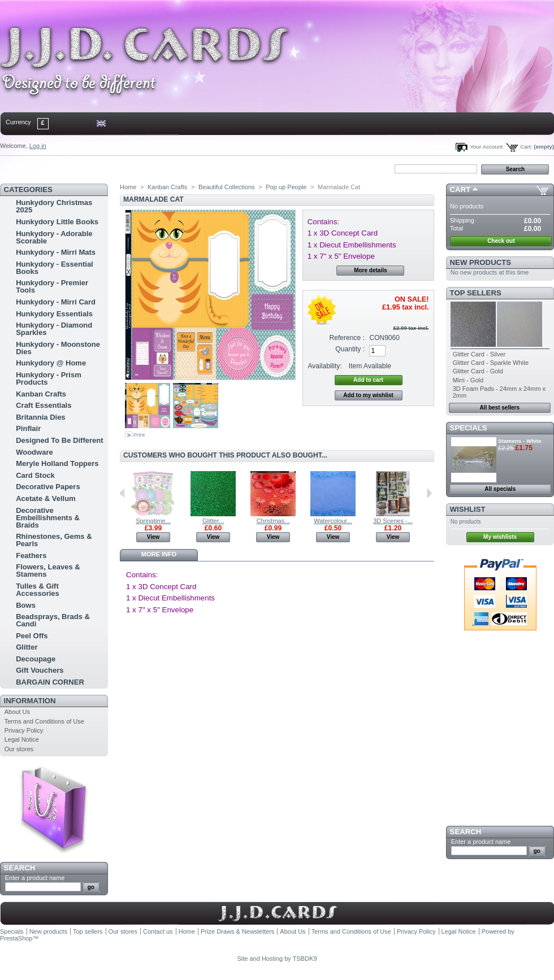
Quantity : (350, 349)
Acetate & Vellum (46, 498)
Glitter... (213, 521)
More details (370, 270)
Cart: (526, 147)
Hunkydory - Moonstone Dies (58, 348)
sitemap (93, 168)
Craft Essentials (44, 405)
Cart (460, 190)
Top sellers (476, 293)
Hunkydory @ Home (51, 363)
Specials (469, 428)
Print (139, 435)
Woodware (34, 452)
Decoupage (36, 659)
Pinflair (28, 428)
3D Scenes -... (393, 521)
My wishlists (500, 537)
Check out (501, 241)
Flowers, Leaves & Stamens (48, 570)
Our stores (19, 749)
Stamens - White (520, 441)
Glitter (27, 647)
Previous (122, 493)
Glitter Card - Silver (479, 354)
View (153, 537)
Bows (26, 605)
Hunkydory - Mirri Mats (56, 252)
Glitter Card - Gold (478, 371)
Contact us (158, 931)
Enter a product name (35, 878)
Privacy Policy (24, 730)
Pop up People (286, 187)
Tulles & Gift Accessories (38, 590)
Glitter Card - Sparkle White (491, 363)
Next (429, 493)
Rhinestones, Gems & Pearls (54, 540)
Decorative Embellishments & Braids (48, 518)
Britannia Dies (40, 417)
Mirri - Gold (468, 380)
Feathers (31, 556)
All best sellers (499, 408)
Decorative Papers (48, 487)
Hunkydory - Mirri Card (56, 302)
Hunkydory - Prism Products (49, 378)
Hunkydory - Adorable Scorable (54, 237)
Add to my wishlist (368, 395)
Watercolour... (333, 521)
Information (30, 701)
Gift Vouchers (40, 670)
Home (18, 168)
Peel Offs (32, 636)
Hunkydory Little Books (57, 222)
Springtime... (153, 521)
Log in (38, 146)
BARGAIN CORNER (50, 682)
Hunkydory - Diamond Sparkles (54, 329)
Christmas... (273, 521)
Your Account (486, 147)
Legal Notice (22, 739)
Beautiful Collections (227, 187)
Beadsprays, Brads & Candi (53, 620)
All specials (500, 489)
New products (481, 262)
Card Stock (35, 475)
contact (56, 168)
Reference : (347, 338)
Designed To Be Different (59, 440)
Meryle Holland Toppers (57, 463)
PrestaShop (16, 938)
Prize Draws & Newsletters (237, 931)
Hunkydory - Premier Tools (52, 286)
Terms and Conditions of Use (44, 721)
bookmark (131, 168)
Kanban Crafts (41, 394)
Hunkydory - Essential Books (55, 268)
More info (159, 554)
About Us (17, 712)
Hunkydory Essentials (54, 314)
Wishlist (468, 509)
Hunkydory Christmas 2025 (54, 206)
